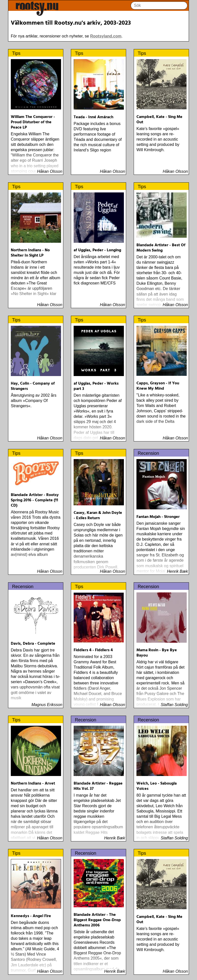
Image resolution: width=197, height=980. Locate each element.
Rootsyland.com (106, 36)
